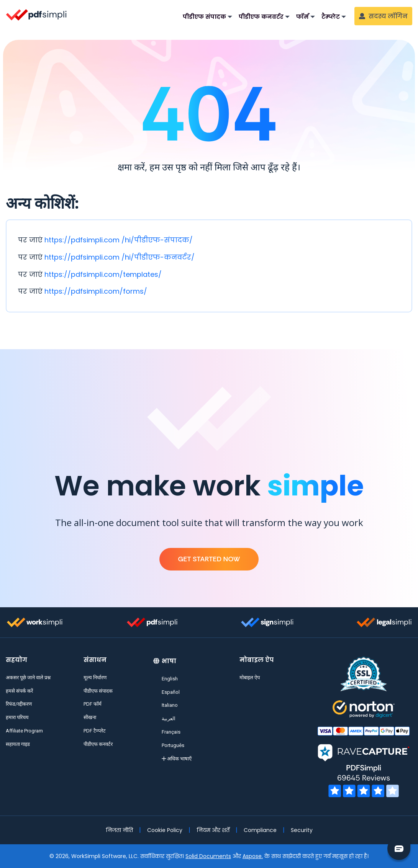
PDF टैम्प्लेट (95, 731)
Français (171, 732)
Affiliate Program (24, 731)
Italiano (170, 705)
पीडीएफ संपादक (204, 17)
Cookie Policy (165, 830)
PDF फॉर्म (93, 704)
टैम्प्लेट (331, 17)
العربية (169, 718)
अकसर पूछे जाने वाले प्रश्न (28, 678)
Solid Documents (208, 856)
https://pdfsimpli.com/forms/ (96, 291)
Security (302, 830)
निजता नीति (119, 830)
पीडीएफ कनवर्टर (261, 17)
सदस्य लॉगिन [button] (383, 16)
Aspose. (253, 856)
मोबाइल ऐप (250, 678)
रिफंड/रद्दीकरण (19, 704)
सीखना (90, 717)
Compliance (260, 830)
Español (171, 692)
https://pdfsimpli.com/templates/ (103, 274)
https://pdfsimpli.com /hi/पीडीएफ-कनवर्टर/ (120, 257)
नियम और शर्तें (213, 830)
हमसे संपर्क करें (19, 691)
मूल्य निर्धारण (95, 678)
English (170, 679)
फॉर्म (302, 17)
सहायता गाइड (18, 744)
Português (173, 745)
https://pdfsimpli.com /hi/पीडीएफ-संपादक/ (119, 240)
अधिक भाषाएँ (177, 759)
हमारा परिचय (17, 717)
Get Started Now (209, 559)
